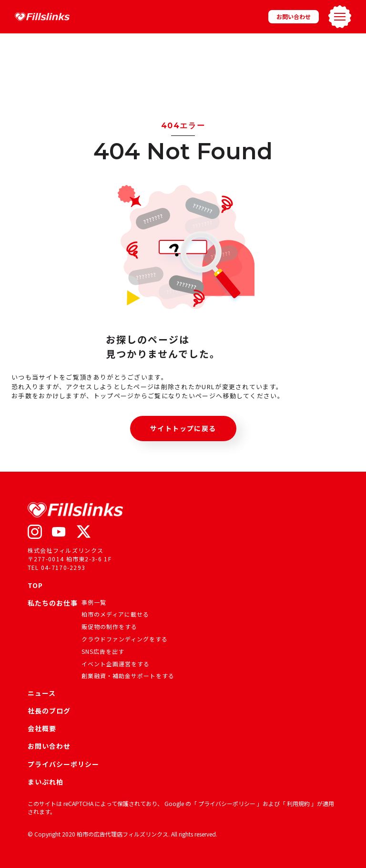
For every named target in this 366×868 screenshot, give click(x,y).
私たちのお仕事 (53, 603)
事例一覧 (94, 602)
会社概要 (42, 728)
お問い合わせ (294, 16)
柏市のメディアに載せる (115, 614)
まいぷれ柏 (46, 782)
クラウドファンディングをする (125, 639)
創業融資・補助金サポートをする (128, 676)
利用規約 (299, 803)
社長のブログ (49, 711)
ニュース (42, 693)
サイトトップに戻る (183, 428)
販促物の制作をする (109, 626)
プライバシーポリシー (63, 764)
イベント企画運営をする (116, 664)
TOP (35, 585)
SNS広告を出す (103, 651)
